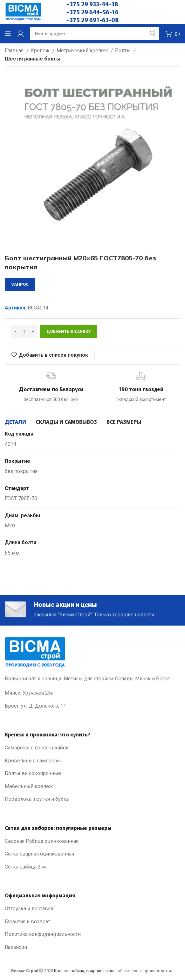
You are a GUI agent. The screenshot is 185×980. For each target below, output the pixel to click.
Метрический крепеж (83, 51)
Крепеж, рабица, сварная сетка (84, 971)
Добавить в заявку (69, 331)
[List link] (92, 748)
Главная (15, 51)
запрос (20, 284)
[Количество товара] (24, 332)
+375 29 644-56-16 (92, 12)
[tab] (15, 422)
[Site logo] (23, 12)
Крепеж (41, 51)
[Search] (95, 34)
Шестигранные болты (33, 59)
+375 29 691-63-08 (93, 20)
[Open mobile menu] (8, 34)
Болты (123, 51)
